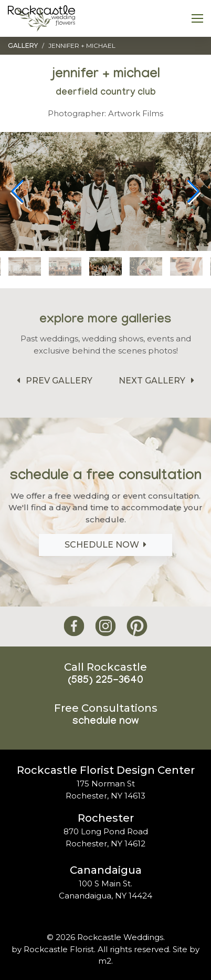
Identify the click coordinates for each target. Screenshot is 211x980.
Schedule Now (105, 545)
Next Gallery (158, 381)
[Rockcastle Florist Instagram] (105, 626)
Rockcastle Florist (59, 949)
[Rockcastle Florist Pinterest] (137, 626)
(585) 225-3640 (105, 681)
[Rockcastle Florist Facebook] (74, 626)
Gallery (23, 46)
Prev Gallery (53, 381)
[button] (193, 191)
